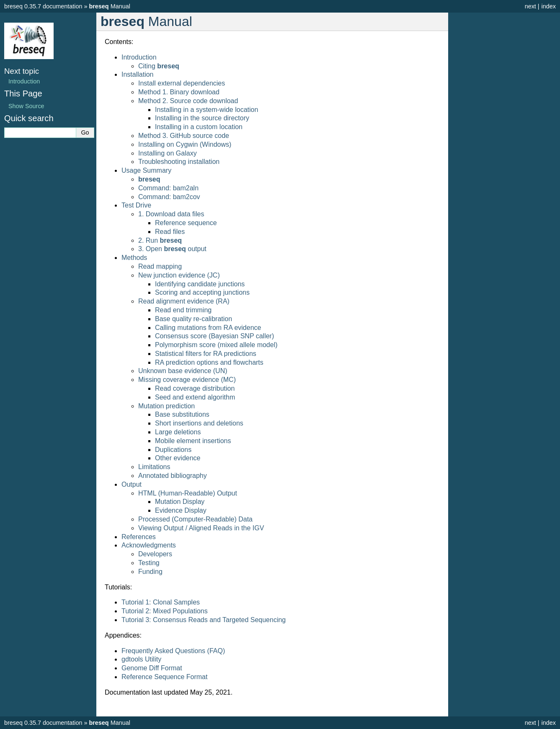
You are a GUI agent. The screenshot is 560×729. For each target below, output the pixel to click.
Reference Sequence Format (164, 677)
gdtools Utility (141, 659)
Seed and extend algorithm (195, 397)
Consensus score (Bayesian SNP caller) (214, 336)
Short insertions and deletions (199, 423)
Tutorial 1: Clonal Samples (161, 602)
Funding (150, 572)
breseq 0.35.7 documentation (43, 6)
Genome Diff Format (152, 668)
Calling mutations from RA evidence (208, 328)
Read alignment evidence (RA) (184, 301)
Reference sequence (186, 223)
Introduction (139, 57)
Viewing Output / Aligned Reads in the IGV (201, 528)
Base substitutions (182, 414)
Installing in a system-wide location (206, 110)
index (549, 6)
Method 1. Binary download (179, 92)
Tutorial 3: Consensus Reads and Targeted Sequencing (204, 620)
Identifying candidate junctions (200, 284)
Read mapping (160, 266)
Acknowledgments (149, 545)
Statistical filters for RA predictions (206, 354)
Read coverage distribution (195, 388)
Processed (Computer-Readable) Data (195, 519)
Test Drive (136, 205)
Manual (109, 6)
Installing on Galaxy (168, 153)
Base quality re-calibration (194, 319)
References (139, 537)
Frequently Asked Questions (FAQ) (173, 651)
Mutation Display (180, 502)
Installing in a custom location (199, 127)
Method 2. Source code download (188, 101)
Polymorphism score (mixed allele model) (216, 345)
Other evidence (178, 458)
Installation (138, 74)
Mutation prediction (166, 406)
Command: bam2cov (169, 197)
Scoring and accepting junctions (202, 292)
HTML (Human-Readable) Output (188, 493)
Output (132, 484)
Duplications (173, 450)
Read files (170, 232)
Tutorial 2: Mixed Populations (165, 611)
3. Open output (172, 249)
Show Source (26, 106)
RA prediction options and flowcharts (209, 362)
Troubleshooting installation (179, 162)
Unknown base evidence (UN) (183, 371)
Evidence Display (181, 510)
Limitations (154, 467)
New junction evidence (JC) (179, 275)
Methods (134, 258)
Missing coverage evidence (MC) (187, 380)
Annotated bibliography (173, 476)
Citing (159, 66)
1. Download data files (171, 214)
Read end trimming (183, 310)
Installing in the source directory (202, 118)
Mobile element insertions (193, 441)
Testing (149, 563)
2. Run (160, 240)
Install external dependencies (182, 83)
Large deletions (178, 432)
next (530, 6)
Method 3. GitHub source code (184, 136)
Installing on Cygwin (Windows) (185, 144)
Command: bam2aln (168, 188)
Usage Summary (146, 170)
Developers (155, 554)
